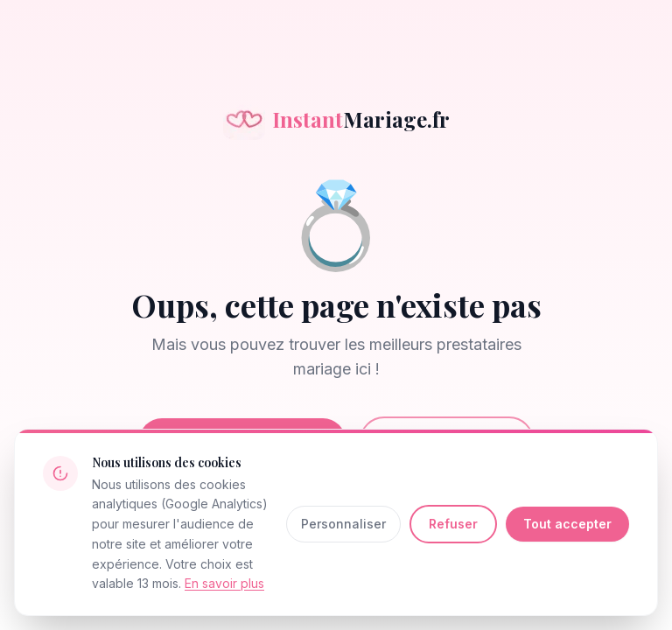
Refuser (453, 524)
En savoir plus (224, 583)
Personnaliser (343, 524)
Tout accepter (567, 524)
